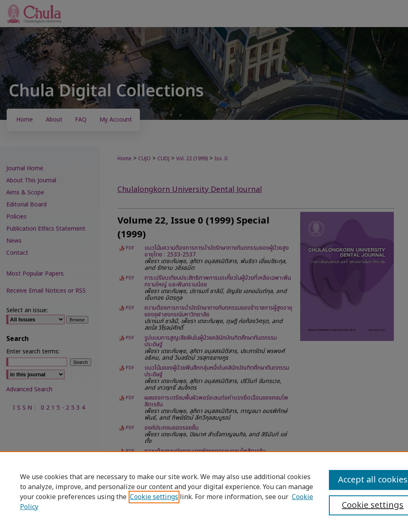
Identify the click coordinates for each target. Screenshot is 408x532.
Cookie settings (154, 497)
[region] (204, 492)
